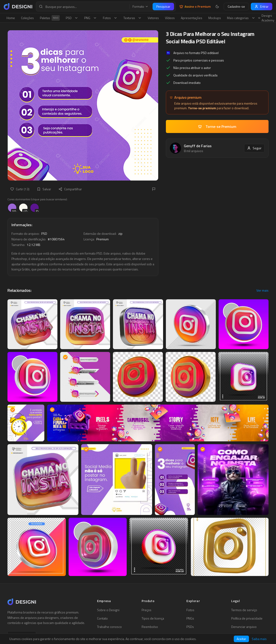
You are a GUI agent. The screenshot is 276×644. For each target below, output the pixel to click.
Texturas (133, 18)
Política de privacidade (247, 618)
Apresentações (192, 18)
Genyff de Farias (198, 146)
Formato (140, 7)
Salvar (44, 189)
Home (11, 18)
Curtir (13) (20, 189)
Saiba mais (259, 639)
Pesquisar (163, 6)
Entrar (262, 6)
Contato (102, 618)
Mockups (215, 18)
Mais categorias (241, 18)
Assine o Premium (195, 7)
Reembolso (150, 627)
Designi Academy (266, 18)
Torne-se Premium (217, 126)
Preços (147, 610)
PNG (91, 18)
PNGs (190, 618)
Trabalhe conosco (109, 627)
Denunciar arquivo (244, 627)
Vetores (153, 18)
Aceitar (241, 639)
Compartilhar (70, 189)
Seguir (254, 148)
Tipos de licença (153, 618)
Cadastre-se (236, 6)
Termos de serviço (244, 610)
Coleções (27, 18)
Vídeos (170, 18)
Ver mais (262, 290)
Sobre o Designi (108, 610)
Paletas (50, 18)
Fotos (110, 18)
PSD (72, 18)
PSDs (190, 627)
